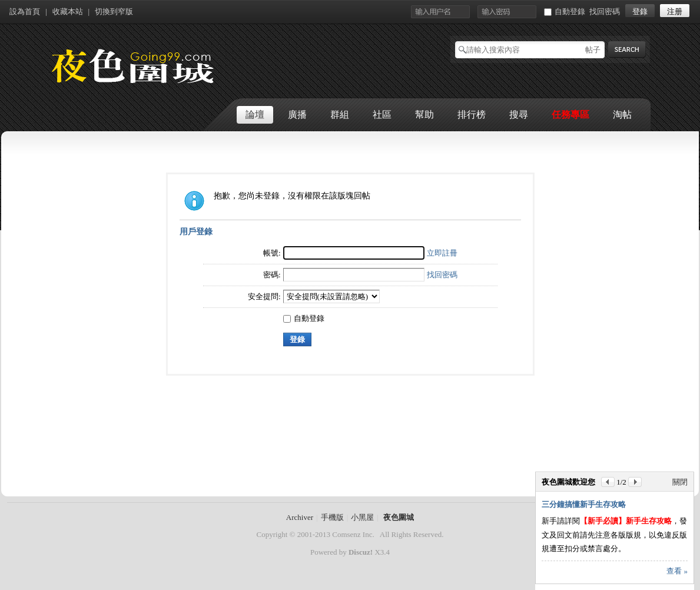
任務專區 (570, 115)
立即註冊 (442, 253)
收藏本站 (68, 11)
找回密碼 (605, 11)
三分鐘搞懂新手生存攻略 (584, 504)
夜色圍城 (399, 517)
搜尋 (519, 115)
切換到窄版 (114, 11)
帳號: (272, 253)
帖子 (593, 50)
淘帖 (622, 115)
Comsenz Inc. (353, 534)
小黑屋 (362, 517)
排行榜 (472, 115)
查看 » (677, 571)
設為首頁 (25, 11)
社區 (382, 115)
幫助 (424, 115)
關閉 (680, 482)
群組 (340, 115)
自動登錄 (565, 11)
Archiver (300, 517)
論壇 (255, 115)
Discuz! (361, 552)
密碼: (272, 275)
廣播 (297, 115)
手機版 (332, 517)
